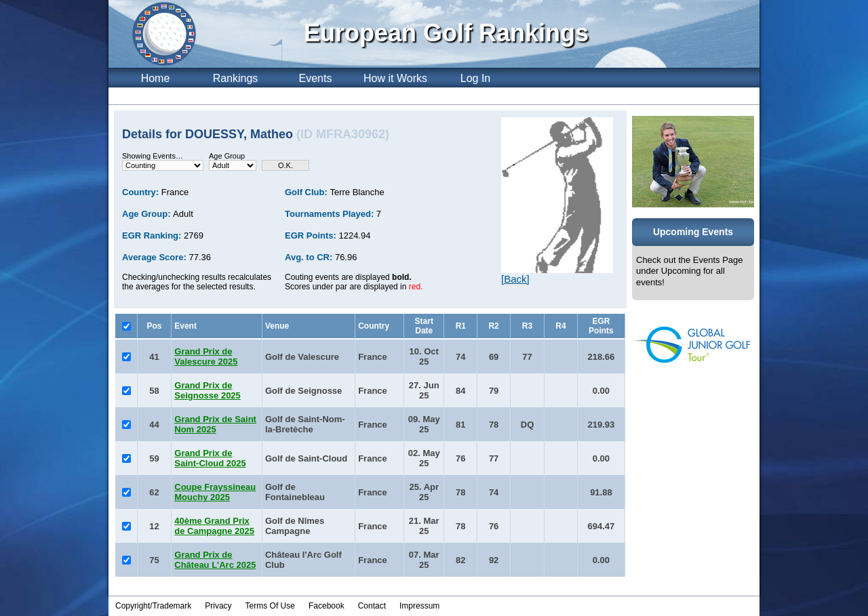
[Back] (515, 279)
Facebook (327, 606)
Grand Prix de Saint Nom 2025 (215, 424)
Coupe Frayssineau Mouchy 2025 (215, 492)
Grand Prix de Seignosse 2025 (208, 390)
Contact (372, 606)
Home (156, 78)
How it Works (395, 78)
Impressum (419, 606)
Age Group (227, 156)
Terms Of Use (270, 606)
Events (316, 78)
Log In (475, 78)
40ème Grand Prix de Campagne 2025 (214, 526)
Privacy (218, 606)
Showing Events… (153, 156)
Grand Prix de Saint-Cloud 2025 (210, 458)
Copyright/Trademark (153, 606)
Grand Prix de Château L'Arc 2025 (215, 560)
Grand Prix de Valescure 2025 (206, 356)
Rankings (236, 78)
